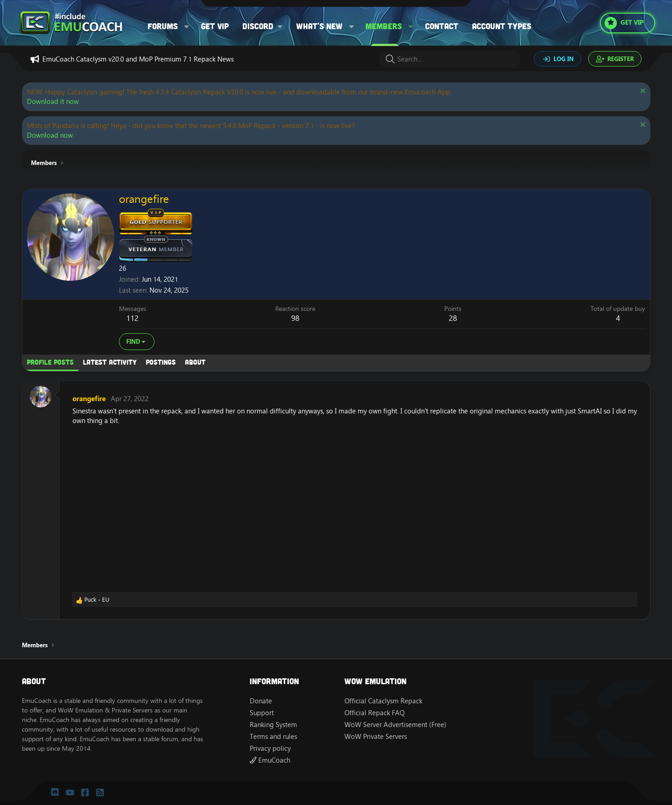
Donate (261, 701)
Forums (163, 26)
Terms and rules (273, 736)
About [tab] (195, 362)
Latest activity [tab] (110, 362)
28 (453, 318)
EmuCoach (270, 760)
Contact (442, 26)
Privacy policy (270, 748)
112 (132, 318)
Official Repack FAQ (374, 713)
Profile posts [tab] (50, 362)
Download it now (53, 101)
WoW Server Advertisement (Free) (395, 725)
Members (384, 26)
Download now (50, 135)
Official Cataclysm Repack (383, 701)
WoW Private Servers (376, 736)
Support (262, 713)
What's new (319, 26)
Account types (502, 26)
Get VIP (215, 26)
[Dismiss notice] (642, 92)
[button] (187, 26)
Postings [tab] (161, 362)
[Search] (450, 59)
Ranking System (273, 725)
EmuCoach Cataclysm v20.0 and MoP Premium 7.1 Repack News (138, 59)
